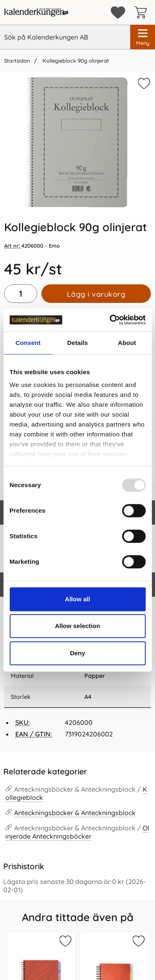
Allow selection (77, 626)
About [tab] (127, 343)
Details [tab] (78, 343)
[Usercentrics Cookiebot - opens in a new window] (110, 320)
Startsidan (17, 61)
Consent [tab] (28, 343)
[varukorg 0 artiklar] (143, 12)
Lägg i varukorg (96, 294)
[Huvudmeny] (143, 37)
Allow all (77, 599)
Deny (77, 653)
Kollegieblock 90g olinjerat (75, 61)
